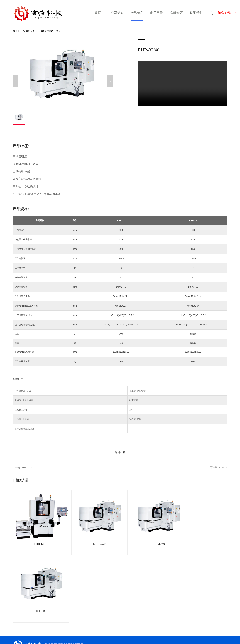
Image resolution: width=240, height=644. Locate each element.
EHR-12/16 (38, 544)
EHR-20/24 (92, 544)
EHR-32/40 (146, 544)
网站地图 (137, 634)
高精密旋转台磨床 (51, 31)
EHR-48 (199, 544)
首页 (98, 13)
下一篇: (219, 467)
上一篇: (23, 467)
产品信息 (25, 31)
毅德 (36, 31)
